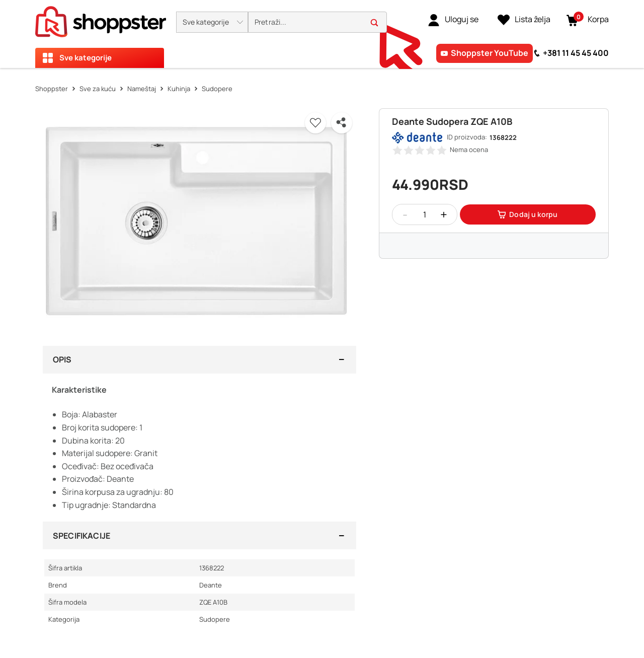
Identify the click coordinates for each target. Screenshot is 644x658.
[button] (212, 22)
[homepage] (101, 19)
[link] (453, 20)
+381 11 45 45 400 (576, 53)
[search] (317, 22)
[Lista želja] (524, 20)
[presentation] (322, 34)
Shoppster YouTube (490, 53)
